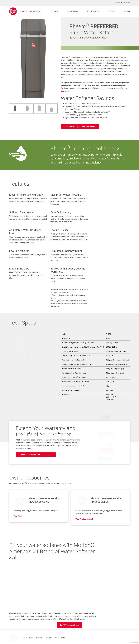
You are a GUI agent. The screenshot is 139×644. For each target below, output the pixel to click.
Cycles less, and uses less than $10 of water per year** (86, 118)
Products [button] (55, 11)
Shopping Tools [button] (72, 11)
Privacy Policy (20, 632)
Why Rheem (112, 11)
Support (127, 11)
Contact (41, 632)
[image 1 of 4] (15, 108)
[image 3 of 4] (39, 108)
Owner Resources (93, 11)
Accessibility (52, 632)
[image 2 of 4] (27, 108)
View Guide (18, 513)
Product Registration (122, 3)
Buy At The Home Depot (70, 622)
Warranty (32, 632)
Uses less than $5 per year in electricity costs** (83, 115)
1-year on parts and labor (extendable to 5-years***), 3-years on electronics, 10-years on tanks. (68, 278)
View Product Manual (84, 516)
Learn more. (66, 91)
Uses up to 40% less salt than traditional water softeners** (87, 112)
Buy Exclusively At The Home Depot (80, 127)
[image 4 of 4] (52, 108)
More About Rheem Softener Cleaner (36, 455)
